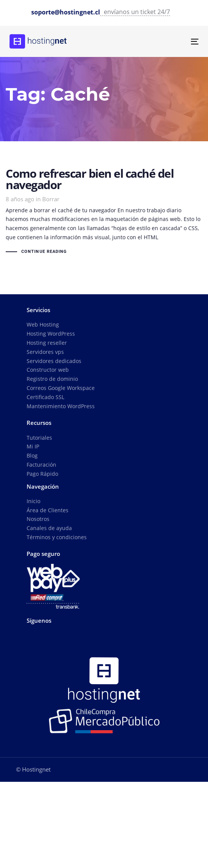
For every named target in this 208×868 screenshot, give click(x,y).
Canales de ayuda (49, 528)
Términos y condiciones (57, 537)
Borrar (51, 199)
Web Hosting (43, 324)
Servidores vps (45, 352)
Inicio (33, 501)
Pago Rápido (42, 474)
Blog (32, 455)
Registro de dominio (52, 379)
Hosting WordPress (51, 334)
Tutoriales (39, 438)
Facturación (41, 465)
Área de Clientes (48, 510)
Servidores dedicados (54, 361)
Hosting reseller (47, 343)
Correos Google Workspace (61, 388)
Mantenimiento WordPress (61, 406)
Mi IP (33, 446)
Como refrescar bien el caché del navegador (104, 212)
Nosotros (38, 519)
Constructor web (48, 370)
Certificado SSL (45, 397)
